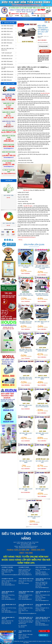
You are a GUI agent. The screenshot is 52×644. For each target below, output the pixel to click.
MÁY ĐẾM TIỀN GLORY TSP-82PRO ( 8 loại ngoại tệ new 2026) (42, 267)
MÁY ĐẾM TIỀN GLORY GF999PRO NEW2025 (26, 322)
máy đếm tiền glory (28, 206)
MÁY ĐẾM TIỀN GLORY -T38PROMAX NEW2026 (42, 295)
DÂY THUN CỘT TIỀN (9, 223)
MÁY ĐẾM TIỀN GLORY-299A (42, 490)
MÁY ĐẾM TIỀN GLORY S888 (26, 434)
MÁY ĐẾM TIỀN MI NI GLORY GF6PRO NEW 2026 (26, 295)
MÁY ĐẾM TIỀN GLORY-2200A (26, 406)
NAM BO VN (35, 641)
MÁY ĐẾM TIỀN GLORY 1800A (34, 517)
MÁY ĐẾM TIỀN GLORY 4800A (26, 462)
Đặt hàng (45, 51)
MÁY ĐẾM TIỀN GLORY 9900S (42, 434)
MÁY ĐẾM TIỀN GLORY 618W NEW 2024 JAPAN (26, 378)
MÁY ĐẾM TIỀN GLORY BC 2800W (42, 378)
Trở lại (20, 240)
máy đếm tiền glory (45, 93)
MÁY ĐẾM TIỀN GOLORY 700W (26, 490)
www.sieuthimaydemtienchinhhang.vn (27, 237)
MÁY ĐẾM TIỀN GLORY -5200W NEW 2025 (42, 350)
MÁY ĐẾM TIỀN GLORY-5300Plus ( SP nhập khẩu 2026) (26, 351)
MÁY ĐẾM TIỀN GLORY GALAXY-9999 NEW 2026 (42, 406)
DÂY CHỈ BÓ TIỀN (9, 195)
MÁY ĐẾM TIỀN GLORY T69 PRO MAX (26, 267)
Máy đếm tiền (27, 190)
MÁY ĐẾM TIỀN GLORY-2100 (42, 462)
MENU (4, 19)
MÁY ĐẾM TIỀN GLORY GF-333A (42, 322)
